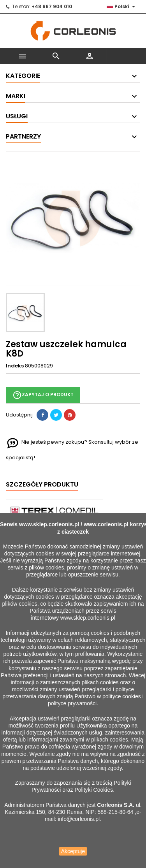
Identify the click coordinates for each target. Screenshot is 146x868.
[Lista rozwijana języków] (122, 7)
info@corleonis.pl (79, 819)
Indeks (15, 366)
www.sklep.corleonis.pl (49, 524)
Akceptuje (73, 851)
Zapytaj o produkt (43, 395)
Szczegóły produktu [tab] (42, 484)
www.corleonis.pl (106, 524)
